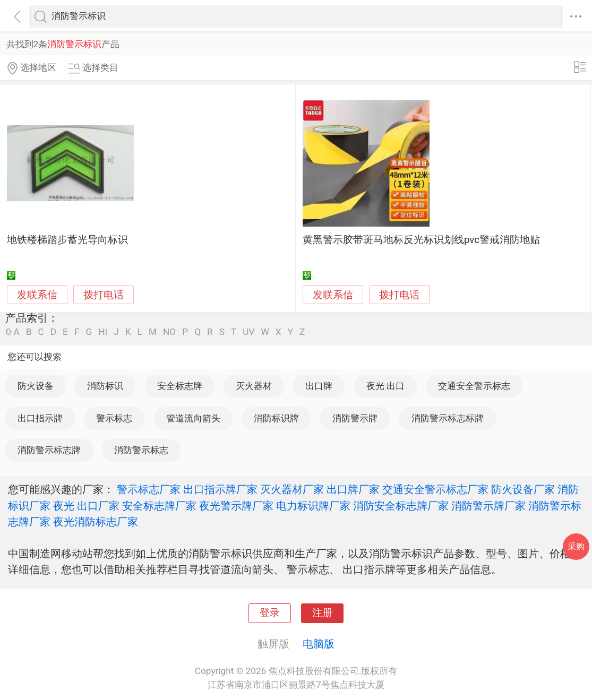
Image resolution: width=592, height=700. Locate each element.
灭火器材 (254, 386)
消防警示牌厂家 (488, 506)
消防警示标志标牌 (448, 418)
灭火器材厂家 (292, 489)
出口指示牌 (40, 418)
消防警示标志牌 (49, 450)
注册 (322, 613)
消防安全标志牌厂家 (401, 506)
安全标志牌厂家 (159, 506)
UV (248, 332)
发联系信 (37, 295)
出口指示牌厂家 (220, 489)
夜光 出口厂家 (86, 506)
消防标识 (105, 386)
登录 (270, 613)
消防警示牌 (355, 418)
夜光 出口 (385, 386)
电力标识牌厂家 (313, 506)
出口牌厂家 (353, 489)
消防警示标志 (141, 450)
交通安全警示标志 (474, 386)
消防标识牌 (276, 418)
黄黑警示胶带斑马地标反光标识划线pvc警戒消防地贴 (421, 240)
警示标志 (114, 418)
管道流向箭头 (193, 418)
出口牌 (319, 386)
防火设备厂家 (523, 489)
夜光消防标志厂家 (96, 522)
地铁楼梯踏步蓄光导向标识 (67, 240)
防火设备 (36, 386)
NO (169, 332)
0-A (13, 332)
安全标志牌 (180, 386)
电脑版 (319, 644)
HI (103, 332)
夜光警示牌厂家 (236, 506)
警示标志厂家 (149, 489)
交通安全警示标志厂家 (435, 489)
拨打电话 (104, 295)
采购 (576, 546)
